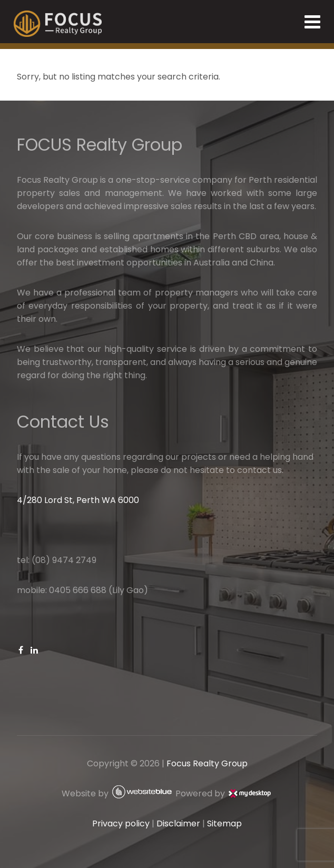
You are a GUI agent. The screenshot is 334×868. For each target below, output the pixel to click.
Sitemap (224, 823)
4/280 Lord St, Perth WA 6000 (78, 500)
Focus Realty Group (207, 763)
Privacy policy (121, 823)
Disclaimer (178, 823)
